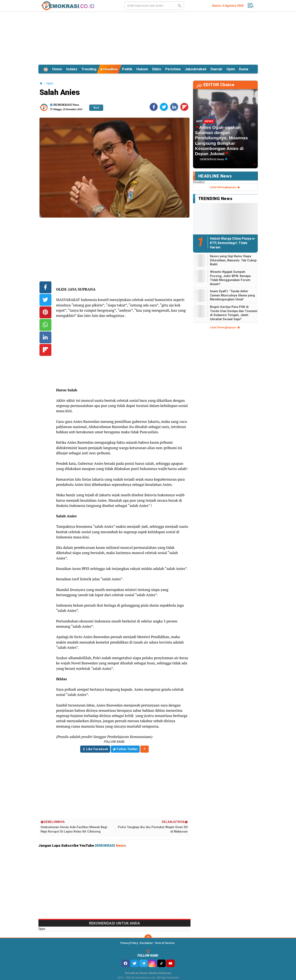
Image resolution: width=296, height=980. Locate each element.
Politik (127, 69)
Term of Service (165, 943)
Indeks (72, 69)
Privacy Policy (129, 943)
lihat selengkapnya (225, 187)
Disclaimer (146, 943)
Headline (109, 69)
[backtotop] (148, 938)
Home (57, 69)
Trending (89, 69)
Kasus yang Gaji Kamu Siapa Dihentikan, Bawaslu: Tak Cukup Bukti (233, 260)
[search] (154, 6)
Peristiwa (173, 69)
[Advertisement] (148, 37)
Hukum (142, 69)
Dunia (244, 69)
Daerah (216, 69)
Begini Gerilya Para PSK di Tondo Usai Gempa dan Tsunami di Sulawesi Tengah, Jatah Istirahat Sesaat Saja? (234, 313)
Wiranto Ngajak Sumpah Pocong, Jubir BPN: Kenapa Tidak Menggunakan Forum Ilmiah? (230, 278)
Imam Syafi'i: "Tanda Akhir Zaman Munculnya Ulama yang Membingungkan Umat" (232, 295)
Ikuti (96, 108)
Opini (231, 69)
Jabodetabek (196, 69)
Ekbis (157, 69)
